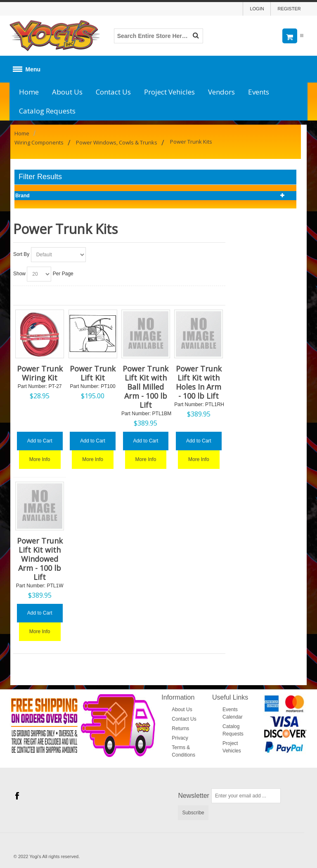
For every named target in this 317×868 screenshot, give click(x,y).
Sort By (21, 254)
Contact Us (113, 92)
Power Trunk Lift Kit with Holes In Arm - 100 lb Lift (199, 382)
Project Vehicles (169, 92)
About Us (67, 92)
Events (259, 92)
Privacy (180, 738)
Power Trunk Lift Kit (93, 373)
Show (19, 274)
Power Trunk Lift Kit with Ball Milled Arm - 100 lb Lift (145, 387)
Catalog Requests (47, 111)
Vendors (221, 92)
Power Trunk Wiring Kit (40, 373)
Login (257, 9)
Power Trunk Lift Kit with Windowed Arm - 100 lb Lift (40, 559)
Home (29, 92)
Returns (180, 728)
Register (289, 9)
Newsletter (194, 796)
